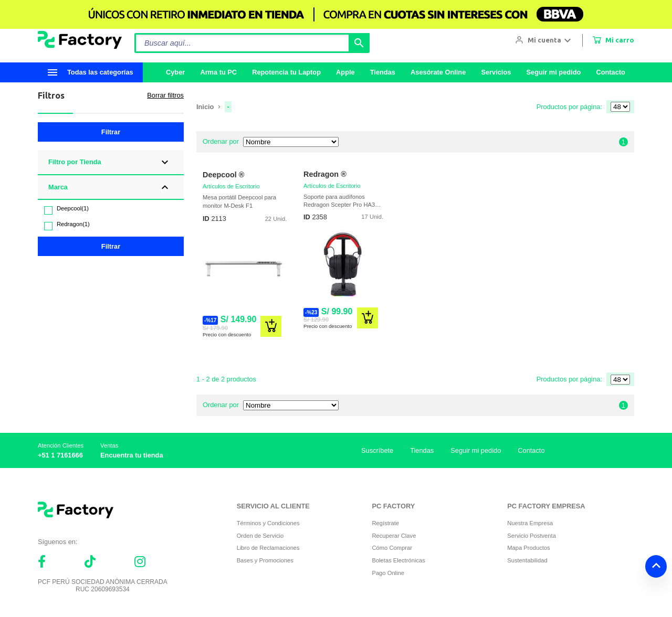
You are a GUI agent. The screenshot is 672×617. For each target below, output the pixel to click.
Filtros (51, 95)
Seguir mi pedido (553, 72)
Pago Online (388, 573)
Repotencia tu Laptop (286, 72)
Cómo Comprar (392, 548)
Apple (345, 72)
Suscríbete (377, 450)
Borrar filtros (165, 95)
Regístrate (385, 523)
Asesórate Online (438, 72)
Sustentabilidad (527, 560)
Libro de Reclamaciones (268, 548)
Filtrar (111, 132)
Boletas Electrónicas (398, 560)
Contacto (610, 72)
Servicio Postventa (532, 536)
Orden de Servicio (260, 536)
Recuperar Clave (394, 536)
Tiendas (383, 72)
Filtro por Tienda (75, 162)
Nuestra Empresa (530, 523)
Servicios (496, 72)
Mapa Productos (528, 548)
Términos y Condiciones (268, 523)
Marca (58, 187)
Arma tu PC (218, 72)
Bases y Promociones (265, 560)
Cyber (175, 72)
